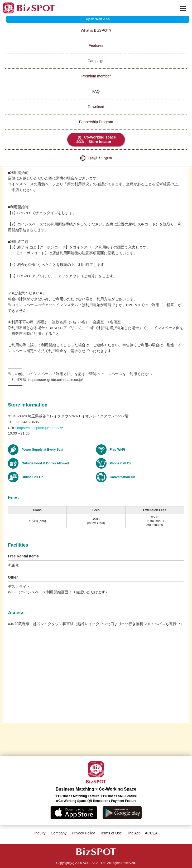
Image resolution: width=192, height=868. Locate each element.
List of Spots (10, 20)
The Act (133, 833)
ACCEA (151, 833)
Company (59, 833)
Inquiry (40, 833)
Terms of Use (111, 833)
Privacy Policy (83, 833)
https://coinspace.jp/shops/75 (40, 428)
